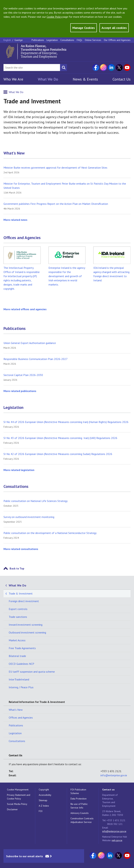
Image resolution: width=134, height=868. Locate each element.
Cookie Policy (54, 17)
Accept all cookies (114, 28)
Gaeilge (19, 40)
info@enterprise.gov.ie (114, 775)
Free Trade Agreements (22, 648)
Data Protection (79, 799)
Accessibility (45, 795)
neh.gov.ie (117, 840)
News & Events (85, 79)
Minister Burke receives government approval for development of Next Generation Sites (55, 168)
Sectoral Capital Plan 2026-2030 (23, 375)
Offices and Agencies (22, 238)
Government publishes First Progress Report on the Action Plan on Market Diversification (56, 204)
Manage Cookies (84, 28)
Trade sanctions (18, 617)
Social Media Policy (17, 804)
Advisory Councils (80, 813)
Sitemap (43, 800)
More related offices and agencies (25, 309)
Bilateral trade (17, 656)
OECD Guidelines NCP (21, 664)
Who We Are (13, 79)
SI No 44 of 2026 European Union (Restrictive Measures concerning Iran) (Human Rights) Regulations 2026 (66, 422)
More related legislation (19, 470)
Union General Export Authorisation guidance (30, 343)
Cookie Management (18, 790)
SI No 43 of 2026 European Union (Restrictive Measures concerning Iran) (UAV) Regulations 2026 (60, 438)
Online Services (93, 40)
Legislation (52, 40)
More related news (15, 220)
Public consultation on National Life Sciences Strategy (36, 501)
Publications (38, 40)
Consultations (67, 40)
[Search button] (64, 68)
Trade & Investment (21, 593)
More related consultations (21, 549)
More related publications (20, 391)
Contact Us (122, 79)
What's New (14, 153)
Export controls (18, 609)
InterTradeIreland (19, 679)
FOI (41, 811)
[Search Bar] (32, 68)
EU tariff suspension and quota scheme (32, 672)
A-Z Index (44, 806)
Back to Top (17, 568)
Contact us (108, 790)
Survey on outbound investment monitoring (29, 517)
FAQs (79, 40)
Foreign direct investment (24, 601)
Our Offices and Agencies (117, 40)
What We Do (48, 79)
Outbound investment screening (27, 632)
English (8, 40)
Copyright (44, 790)
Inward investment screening (26, 625)
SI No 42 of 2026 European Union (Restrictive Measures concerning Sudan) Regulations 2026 (58, 454)
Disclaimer (12, 809)
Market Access (17, 640)
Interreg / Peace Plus (21, 687)
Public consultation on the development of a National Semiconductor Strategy (50, 533)
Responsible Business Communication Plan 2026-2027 (36, 359)
